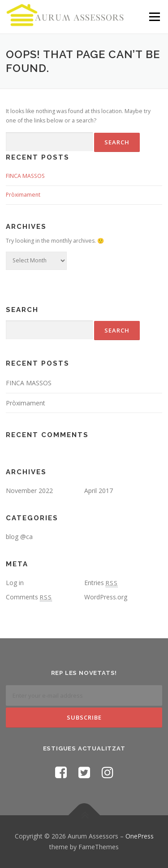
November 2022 (29, 491)
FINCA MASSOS (25, 176)
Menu (154, 17)
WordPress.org (106, 597)
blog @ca (19, 537)
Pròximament (23, 195)
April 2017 (99, 491)
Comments (29, 597)
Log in (15, 583)
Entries (101, 583)
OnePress (140, 836)
